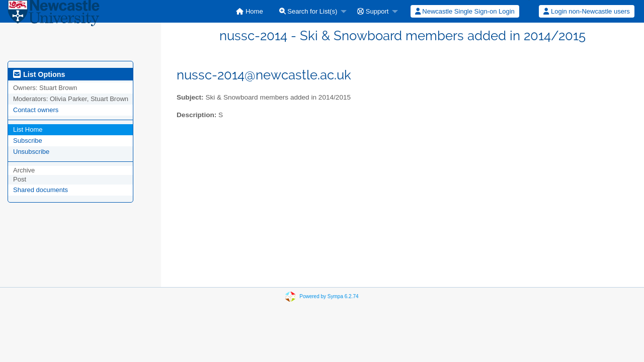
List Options (39, 74)
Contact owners (36, 110)
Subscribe (28, 141)
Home (249, 11)
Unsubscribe (31, 152)
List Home (28, 129)
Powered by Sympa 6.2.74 (329, 296)
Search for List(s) (308, 11)
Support (373, 11)
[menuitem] (249, 11)
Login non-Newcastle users (586, 11)
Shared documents (41, 190)
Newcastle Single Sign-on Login (465, 11)
